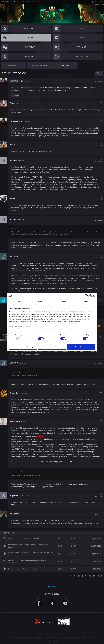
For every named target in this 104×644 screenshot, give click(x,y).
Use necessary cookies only (23, 347)
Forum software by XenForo (52, 642)
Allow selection (52, 347)
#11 (98, 365)
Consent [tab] (19, 302)
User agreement (47, 630)
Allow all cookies (81, 347)
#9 (98, 300)
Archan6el (15, 396)
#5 (98, 160)
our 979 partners (21, 312)
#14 (98, 501)
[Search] (98, 73)
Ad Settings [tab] (63, 302)
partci (13, 199)
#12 (98, 396)
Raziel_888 (15, 424)
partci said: (15, 228)
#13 (98, 424)
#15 (98, 519)
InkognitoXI (15, 519)
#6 (98, 199)
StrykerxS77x (16, 501)
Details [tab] (41, 302)
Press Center (72, 630)
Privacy (55, 630)
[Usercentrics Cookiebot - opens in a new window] (86, 296)
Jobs (22, 2)
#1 (98, 81)
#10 (98, 340)
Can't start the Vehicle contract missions (24, 544)
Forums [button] (5, 2)
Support (36, 2)
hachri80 (14, 257)
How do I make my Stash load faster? (23, 574)
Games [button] (14, 2)
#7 (98, 219)
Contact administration (35, 630)
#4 (98, 145)
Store (28, 2)
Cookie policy (63, 630)
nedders (14, 160)
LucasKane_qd (17, 81)
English (52, 587)
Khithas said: (16, 375)
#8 (98, 257)
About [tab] (86, 302)
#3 (98, 121)
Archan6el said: (16, 477)
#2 (98, 103)
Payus (13, 103)
